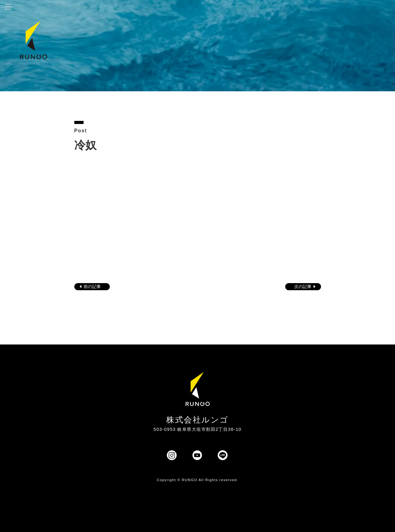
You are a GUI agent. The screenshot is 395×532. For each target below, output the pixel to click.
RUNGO (190, 480)
